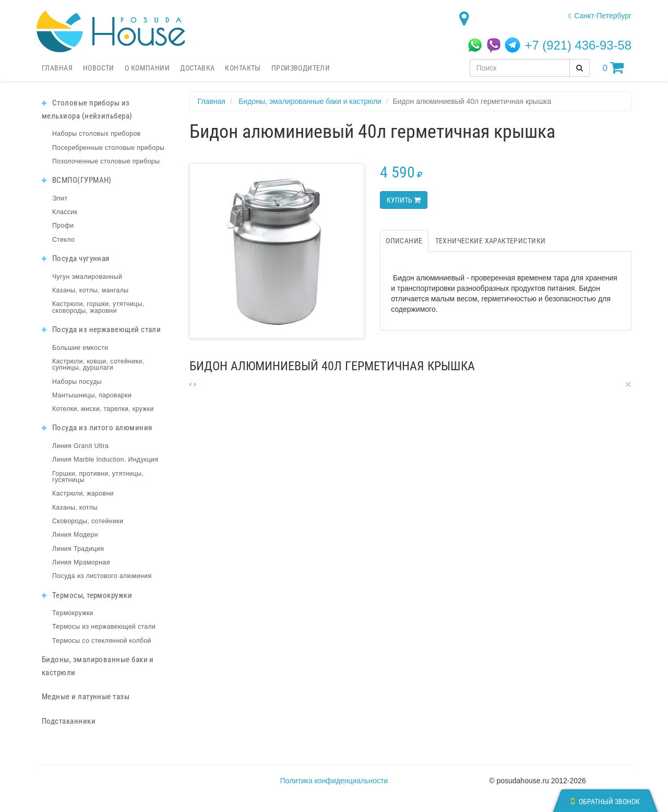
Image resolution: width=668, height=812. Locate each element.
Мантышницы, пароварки (92, 395)
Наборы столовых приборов (97, 134)
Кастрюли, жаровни (83, 493)
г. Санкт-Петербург (600, 16)
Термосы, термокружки (87, 595)
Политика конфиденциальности (334, 781)
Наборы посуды (77, 382)
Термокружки (73, 613)
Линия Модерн (75, 535)
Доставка (197, 68)
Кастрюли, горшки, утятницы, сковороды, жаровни (98, 307)
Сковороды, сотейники (88, 521)
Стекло (63, 240)
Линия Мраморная (81, 562)
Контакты (243, 68)
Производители (301, 68)
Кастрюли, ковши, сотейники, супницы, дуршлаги (98, 364)
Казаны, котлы (75, 508)
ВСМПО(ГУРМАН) (77, 180)
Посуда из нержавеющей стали (101, 329)
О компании (147, 68)
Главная (57, 68)
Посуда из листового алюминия (102, 576)
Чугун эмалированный (87, 277)
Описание (404, 241)
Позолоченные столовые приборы (106, 161)
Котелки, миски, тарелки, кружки (103, 409)
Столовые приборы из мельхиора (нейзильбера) (87, 109)
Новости (99, 68)
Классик (65, 212)
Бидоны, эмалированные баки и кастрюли (98, 666)
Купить (404, 200)
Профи (63, 226)
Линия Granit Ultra (80, 446)
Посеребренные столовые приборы (108, 148)
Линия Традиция (78, 549)
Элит (60, 198)
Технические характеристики (491, 241)
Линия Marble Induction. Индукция (105, 460)
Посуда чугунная (76, 258)
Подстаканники (69, 721)
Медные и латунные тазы (86, 697)
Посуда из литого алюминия (97, 428)
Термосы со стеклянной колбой (102, 641)
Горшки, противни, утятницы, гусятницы (98, 477)
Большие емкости (80, 348)
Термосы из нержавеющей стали (104, 627)
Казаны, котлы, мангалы (91, 290)
